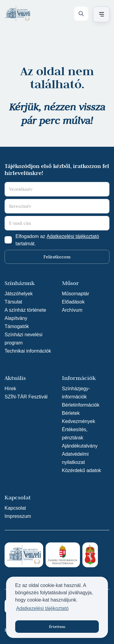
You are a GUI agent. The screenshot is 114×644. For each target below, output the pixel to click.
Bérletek (71, 413)
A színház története (25, 310)
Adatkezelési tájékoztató (73, 236)
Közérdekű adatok (82, 470)
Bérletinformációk (81, 405)
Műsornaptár (76, 294)
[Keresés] (81, 14)
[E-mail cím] (57, 223)
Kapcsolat (15, 508)
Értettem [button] (57, 626)
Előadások (73, 302)
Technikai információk (28, 351)
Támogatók (17, 326)
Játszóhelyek (19, 294)
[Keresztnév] (57, 206)
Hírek (10, 389)
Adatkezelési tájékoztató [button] (42, 608)
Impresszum (18, 516)
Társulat (13, 302)
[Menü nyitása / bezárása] (100, 14)
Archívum (72, 310)
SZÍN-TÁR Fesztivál (26, 397)
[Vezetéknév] (57, 189)
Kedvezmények (79, 421)
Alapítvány (16, 318)
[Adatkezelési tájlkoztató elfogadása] (8, 240)
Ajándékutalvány (80, 446)
